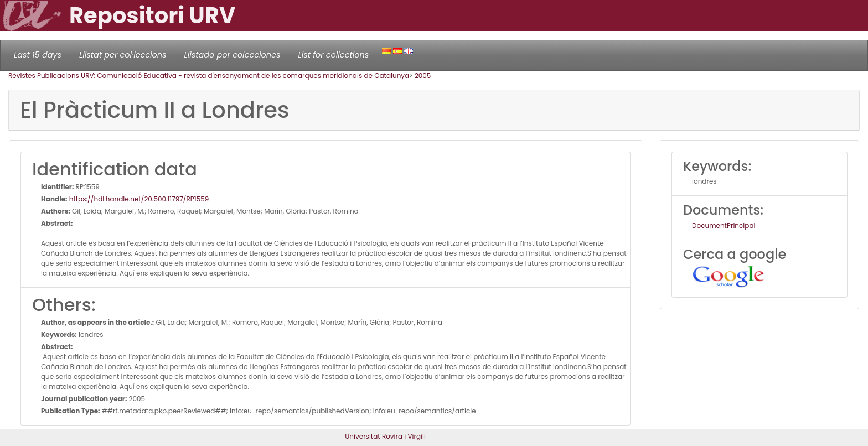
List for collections (333, 55)
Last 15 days (38, 55)
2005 (423, 76)
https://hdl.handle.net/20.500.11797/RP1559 (138, 199)
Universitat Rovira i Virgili (385, 436)
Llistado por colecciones (232, 55)
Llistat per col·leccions (123, 55)
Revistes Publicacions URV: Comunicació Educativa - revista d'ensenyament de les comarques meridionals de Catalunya (209, 76)
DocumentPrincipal (724, 225)
